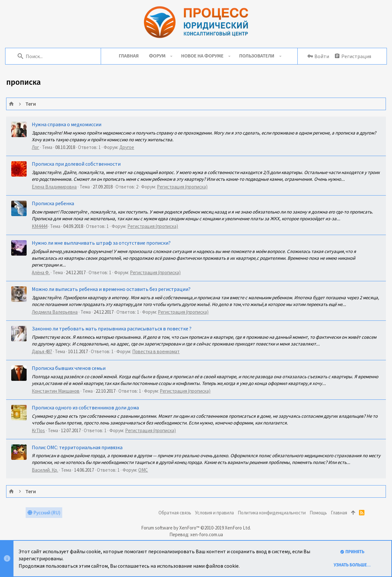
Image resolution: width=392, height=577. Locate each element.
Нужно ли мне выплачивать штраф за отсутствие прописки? (102, 243)
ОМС (143, 470)
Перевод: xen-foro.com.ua (196, 534)
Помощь (318, 513)
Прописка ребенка (53, 203)
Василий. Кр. (45, 470)
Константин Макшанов (56, 391)
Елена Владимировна (55, 187)
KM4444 (40, 226)
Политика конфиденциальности (272, 513)
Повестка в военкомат (156, 351)
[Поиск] (58, 56)
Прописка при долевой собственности (77, 164)
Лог (36, 147)
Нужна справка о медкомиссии (67, 124)
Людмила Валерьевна (55, 312)
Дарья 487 (42, 351)
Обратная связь (175, 513)
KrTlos (39, 430)
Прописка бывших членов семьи (69, 368)
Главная (339, 513)
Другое (127, 147)
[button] (171, 56)
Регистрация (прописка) (183, 187)
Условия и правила (214, 513)
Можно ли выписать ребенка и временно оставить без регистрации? (111, 289)
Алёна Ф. (41, 272)
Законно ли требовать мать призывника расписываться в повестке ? (112, 328)
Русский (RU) (44, 513)
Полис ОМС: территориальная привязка (77, 447)
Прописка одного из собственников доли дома (86, 407)
